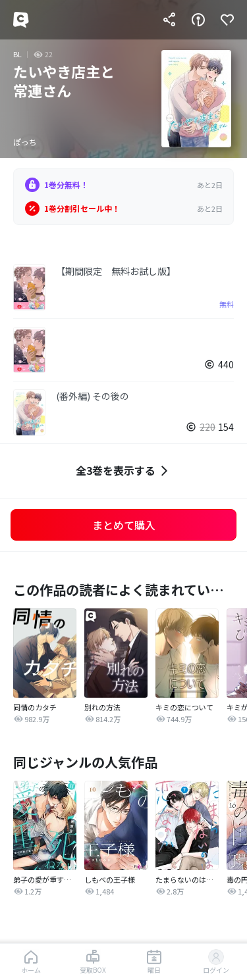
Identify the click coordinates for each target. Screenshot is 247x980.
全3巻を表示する (123, 471)
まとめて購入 (124, 525)
